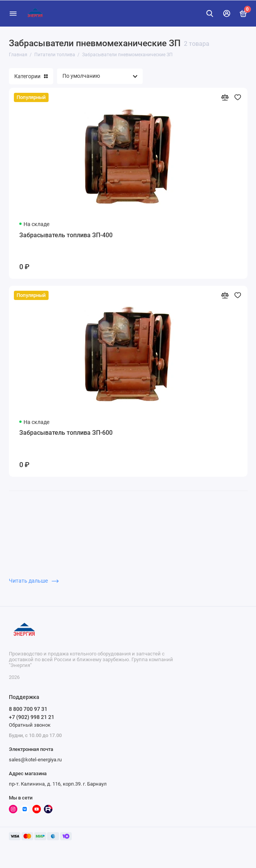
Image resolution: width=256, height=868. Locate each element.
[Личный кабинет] (227, 13)
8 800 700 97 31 (28, 709)
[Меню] (13, 13)
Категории (31, 76)
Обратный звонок (30, 725)
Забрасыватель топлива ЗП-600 (66, 433)
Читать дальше (34, 581)
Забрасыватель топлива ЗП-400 (66, 235)
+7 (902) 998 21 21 (32, 717)
